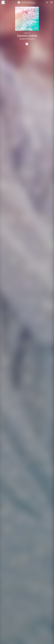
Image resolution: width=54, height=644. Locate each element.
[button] (36, 28)
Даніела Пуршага (27, 39)
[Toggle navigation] (52, 2)
